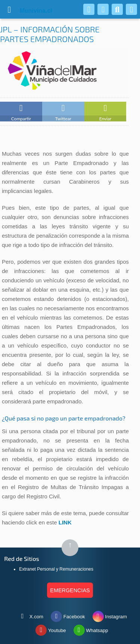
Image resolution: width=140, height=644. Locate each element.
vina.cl (27, 11)
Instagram (110, 615)
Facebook (68, 615)
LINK (65, 522)
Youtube (51, 629)
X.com (30, 615)
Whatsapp (91, 629)
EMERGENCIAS (70, 590)
